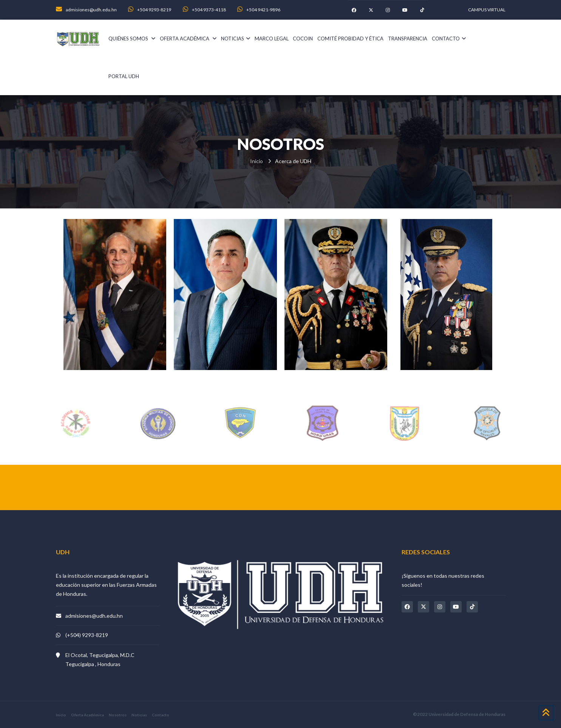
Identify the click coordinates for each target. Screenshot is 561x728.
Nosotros (118, 715)
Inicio (257, 161)
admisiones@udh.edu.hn (94, 616)
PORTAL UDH (124, 76)
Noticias (139, 715)
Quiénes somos (132, 39)
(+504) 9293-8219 (87, 635)
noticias (236, 39)
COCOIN (303, 39)
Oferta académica (188, 39)
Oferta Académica (87, 715)
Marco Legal (272, 39)
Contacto (449, 39)
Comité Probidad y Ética (350, 39)
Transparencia (408, 39)
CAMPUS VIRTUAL (487, 10)
